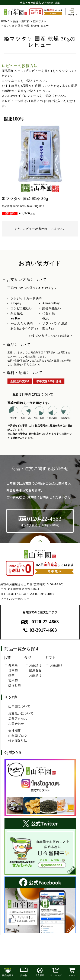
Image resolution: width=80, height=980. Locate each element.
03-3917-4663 (16, 594)
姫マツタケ (40, 21)
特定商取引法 (18, 741)
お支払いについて (21, 713)
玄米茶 (13, 680)
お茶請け (35, 665)
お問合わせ (16, 724)
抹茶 (11, 675)
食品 (15, 21)
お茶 (7, 658)
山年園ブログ (18, 736)
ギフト (50, 658)
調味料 (26, 21)
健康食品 (35, 670)
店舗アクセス (18, 718)
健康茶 (13, 665)
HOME (5, 21)
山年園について (19, 706)
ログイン (72, 12)
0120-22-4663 (40, 622)
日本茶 (13, 670)
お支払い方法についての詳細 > (51, 336)
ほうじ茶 (15, 685)
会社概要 (15, 731)
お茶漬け (35, 675)
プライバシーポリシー (15, 599)
